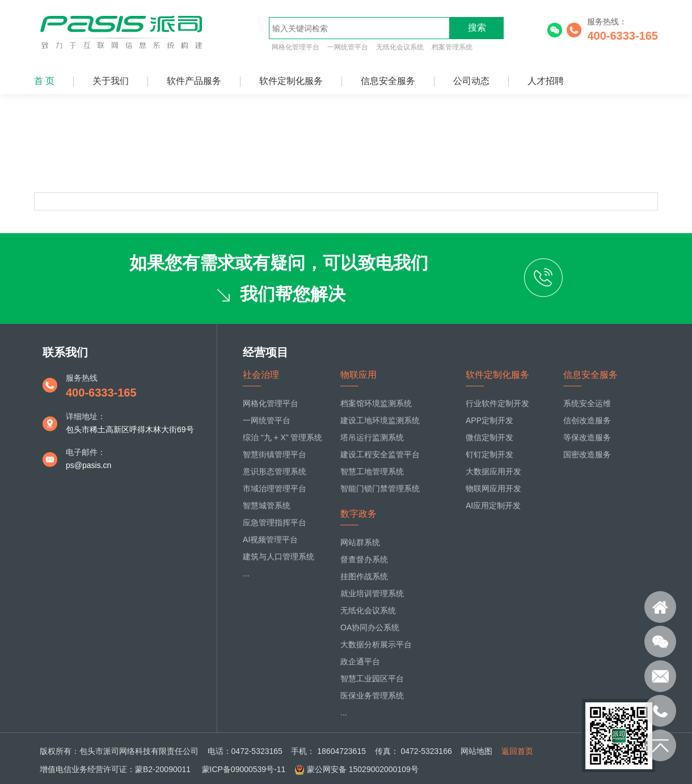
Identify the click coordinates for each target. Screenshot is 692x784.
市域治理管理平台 (275, 488)
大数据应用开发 (493, 471)
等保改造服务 (587, 437)
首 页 (44, 81)
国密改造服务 (587, 454)
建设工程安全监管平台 (380, 454)
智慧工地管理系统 (372, 471)
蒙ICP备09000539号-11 (243, 769)
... (246, 574)
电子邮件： (86, 452)
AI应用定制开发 (493, 505)
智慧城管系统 (267, 505)
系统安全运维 (587, 403)
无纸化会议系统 (400, 47)
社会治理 (261, 375)
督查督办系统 (364, 559)
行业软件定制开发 (497, 403)
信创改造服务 (587, 420)
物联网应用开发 (493, 488)
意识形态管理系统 (275, 471)
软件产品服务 (194, 81)
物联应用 (358, 375)
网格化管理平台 (296, 47)
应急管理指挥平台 (275, 522)
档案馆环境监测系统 (376, 403)
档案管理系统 (452, 47)
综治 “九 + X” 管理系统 (282, 437)
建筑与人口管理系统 (279, 557)
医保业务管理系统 (372, 696)
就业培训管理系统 (372, 593)
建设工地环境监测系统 (380, 420)
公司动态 (471, 81)
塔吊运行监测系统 (372, 437)
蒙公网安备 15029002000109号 (363, 769)
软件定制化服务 (291, 81)
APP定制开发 (490, 420)
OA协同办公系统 (370, 627)
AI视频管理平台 (270, 539)
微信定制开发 (490, 437)
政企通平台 (360, 661)
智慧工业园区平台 (372, 678)
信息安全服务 (388, 81)
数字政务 (358, 514)
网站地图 (476, 751)
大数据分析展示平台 (376, 644)
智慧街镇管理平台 (275, 454)
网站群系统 (360, 542)
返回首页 (517, 751)
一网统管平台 (348, 47)
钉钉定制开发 (490, 454)
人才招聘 (546, 81)
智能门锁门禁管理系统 (380, 488)
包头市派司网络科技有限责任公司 (139, 751)
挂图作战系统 (364, 576)
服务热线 (82, 378)
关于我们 (111, 81)
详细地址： (86, 416)
